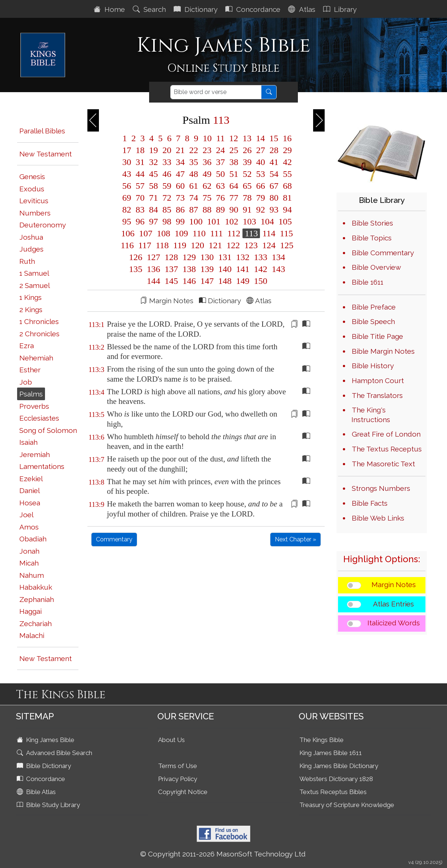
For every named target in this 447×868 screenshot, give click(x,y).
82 (127, 210)
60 (180, 186)
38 (234, 162)
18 (140, 150)
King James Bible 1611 (331, 753)
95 (127, 221)
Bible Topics (372, 238)
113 (251, 233)
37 (221, 162)
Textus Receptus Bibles (333, 792)
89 (221, 210)
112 (234, 233)
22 (194, 150)
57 (140, 186)
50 (221, 174)
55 (286, 174)
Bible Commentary (383, 253)
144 (154, 281)
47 (180, 174)
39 (247, 162)
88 (207, 210)
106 (128, 233)
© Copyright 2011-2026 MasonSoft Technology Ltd (223, 854)
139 (207, 269)
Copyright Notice (183, 792)
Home (110, 9)
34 (180, 162)
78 (247, 198)
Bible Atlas (37, 792)
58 (154, 186)
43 (127, 174)
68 (286, 186)
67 (274, 186)
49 (207, 174)
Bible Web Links (378, 518)
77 (234, 198)
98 (167, 221)
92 (261, 210)
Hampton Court (378, 380)
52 (247, 174)
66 (261, 186)
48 (194, 174)
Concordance (254, 9)
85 (167, 210)
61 (194, 186)
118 (162, 245)
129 (189, 257)
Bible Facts (370, 503)
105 (284, 221)
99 (180, 221)
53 (261, 174)
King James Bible (46, 740)
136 (154, 269)
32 (154, 162)
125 (286, 245)
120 (197, 245)
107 (146, 233)
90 (234, 210)
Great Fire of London (386, 434)
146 (189, 281)
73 (180, 198)
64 (234, 186)
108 (164, 233)
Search (150, 9)
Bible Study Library (49, 805)
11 (220, 138)
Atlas (303, 9)
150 (260, 281)
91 (247, 210)
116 (127, 245)
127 (154, 257)
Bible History (373, 366)
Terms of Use (178, 766)
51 (234, 174)
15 (274, 138)
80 (274, 198)
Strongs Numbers (381, 488)
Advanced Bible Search (55, 753)
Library (341, 9)
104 (267, 221)
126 (136, 257)
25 (234, 150)
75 (207, 198)
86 (180, 210)
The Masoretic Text (383, 464)
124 (269, 245)
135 (136, 269)
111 (216, 233)
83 (140, 210)
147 (207, 281)
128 (171, 257)
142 (261, 269)
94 (286, 210)
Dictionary (197, 9)
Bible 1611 (368, 282)
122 (233, 245)
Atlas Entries (393, 604)
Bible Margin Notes (383, 351)
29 (286, 150)
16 (286, 138)
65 (247, 186)
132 (243, 257)
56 (127, 186)
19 (154, 150)
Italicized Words (394, 623)
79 (261, 198)
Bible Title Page (377, 336)
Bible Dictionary (45, 766)
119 (180, 245)
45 (154, 174)
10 (207, 138)
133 (261, 257)
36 (207, 162)
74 (194, 198)
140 (225, 269)
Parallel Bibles (42, 131)
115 (285, 233)
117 (145, 245)
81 (286, 198)
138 (189, 269)
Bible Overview (376, 267)
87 (194, 210)
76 (221, 198)
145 (171, 281)
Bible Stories (372, 223)
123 (251, 245)
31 (140, 162)
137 (171, 269)
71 (154, 198)
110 (199, 233)
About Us (171, 740)
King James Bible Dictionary (339, 766)
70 (140, 198)
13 (247, 138)
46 (167, 174)
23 (207, 150)
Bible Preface (374, 307)
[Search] (216, 92)
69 (127, 198)
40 (261, 162)
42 (286, 162)
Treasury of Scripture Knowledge (347, 805)
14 (260, 138)
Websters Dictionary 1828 (336, 779)
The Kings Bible (321, 740)
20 (167, 150)
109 (181, 233)
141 (243, 269)
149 (243, 281)
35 (194, 162)
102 (232, 221)
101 (214, 221)
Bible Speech (373, 321)
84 (154, 210)
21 (180, 150)
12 (234, 138)
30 (127, 162)
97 (154, 221)
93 (274, 210)
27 (261, 150)
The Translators (377, 395)
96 (140, 221)
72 (167, 198)
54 (274, 174)
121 (215, 245)
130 (207, 257)
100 (196, 221)
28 (274, 150)
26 (247, 150)
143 (277, 269)
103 (250, 221)
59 (167, 186)
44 (140, 174)
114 (269, 233)
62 (207, 186)
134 (277, 257)
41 (274, 162)
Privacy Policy (178, 779)
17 (127, 150)
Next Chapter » (295, 539)
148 (225, 281)
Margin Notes (394, 584)
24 (221, 150)
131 (225, 257)
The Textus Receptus (387, 449)
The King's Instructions (371, 415)
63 (221, 186)
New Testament (46, 154)
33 (167, 162)
